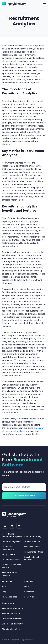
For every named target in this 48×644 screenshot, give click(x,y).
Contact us (29, 597)
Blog (4, 592)
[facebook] (12, 526)
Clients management (11, 542)
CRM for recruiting (33, 536)
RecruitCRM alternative (12, 608)
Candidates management (8, 548)
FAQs (4, 587)
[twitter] (19, 526)
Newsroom (29, 592)
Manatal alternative (11, 629)
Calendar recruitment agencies (12, 566)
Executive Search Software (32, 558)
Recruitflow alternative (12, 619)
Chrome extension (32, 542)
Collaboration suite (11, 560)
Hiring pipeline (9, 554)
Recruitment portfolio (34, 552)
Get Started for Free (24, 496)
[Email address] (24, 487)
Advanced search (32, 547)
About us (28, 587)
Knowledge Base (10, 597)
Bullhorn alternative (11, 613)
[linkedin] (5, 526)
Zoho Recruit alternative (13, 624)
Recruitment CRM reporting (10, 574)
